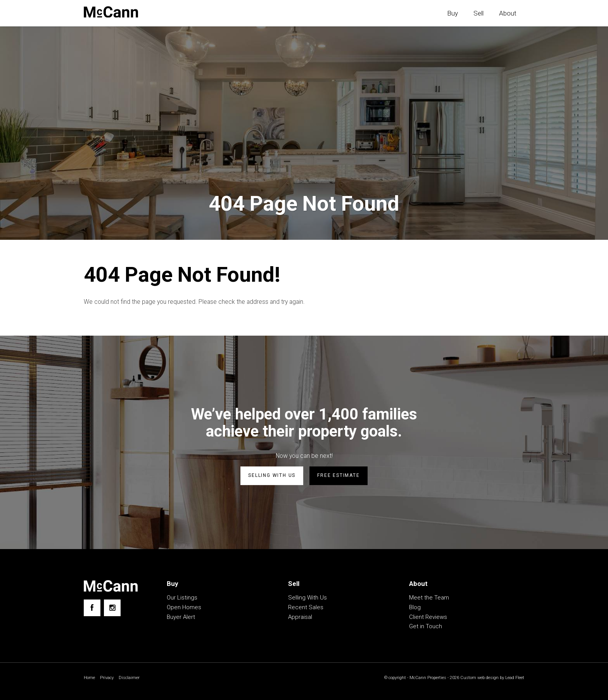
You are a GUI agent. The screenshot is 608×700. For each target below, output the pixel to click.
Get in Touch (426, 627)
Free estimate (338, 477)
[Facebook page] (92, 609)
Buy (453, 13)
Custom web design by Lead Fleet (490, 679)
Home (90, 679)
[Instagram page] (112, 609)
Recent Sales (306, 608)
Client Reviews (428, 618)
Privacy (108, 679)
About (508, 13)
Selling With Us (307, 598)
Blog (415, 608)
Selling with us (272, 477)
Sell (478, 13)
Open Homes (184, 608)
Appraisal (300, 618)
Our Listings (182, 598)
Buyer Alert (181, 618)
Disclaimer (131, 679)
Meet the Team (429, 598)
